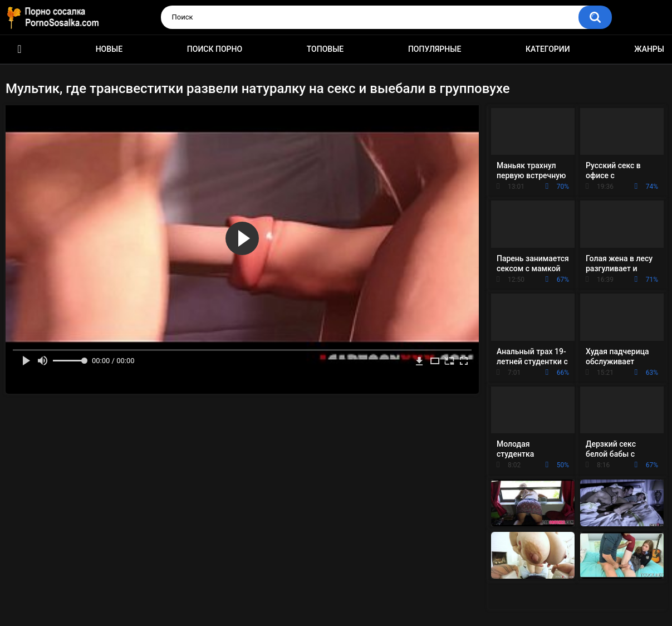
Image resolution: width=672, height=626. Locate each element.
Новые (109, 49)
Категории (548, 49)
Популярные (435, 49)
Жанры (649, 49)
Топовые (325, 49)
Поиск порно (215, 49)
